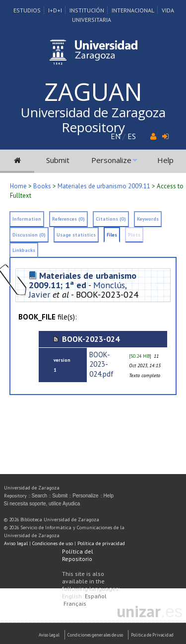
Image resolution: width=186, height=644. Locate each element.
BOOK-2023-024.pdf (101, 364)
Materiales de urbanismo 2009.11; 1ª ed (83, 280)
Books (42, 186)
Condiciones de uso (53, 543)
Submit (58, 160)
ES (132, 136)
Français (75, 604)
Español (96, 596)
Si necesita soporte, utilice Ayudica (42, 504)
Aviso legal (16, 543)
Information (27, 219)
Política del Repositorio (78, 555)
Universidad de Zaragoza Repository (93, 120)
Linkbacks (24, 250)
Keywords (148, 219)
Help (165, 160)
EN (116, 136)
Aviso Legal (49, 635)
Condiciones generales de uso (95, 635)
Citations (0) (111, 219)
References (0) (68, 219)
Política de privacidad (101, 543)
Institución (87, 10)
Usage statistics (76, 235)
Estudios (27, 10)
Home (18, 186)
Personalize (111, 160)
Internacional (133, 10)
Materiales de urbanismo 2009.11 (104, 186)
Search (40, 496)
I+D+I (55, 10)
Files (112, 235)
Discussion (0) (29, 235)
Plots (134, 235)
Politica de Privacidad (152, 635)
